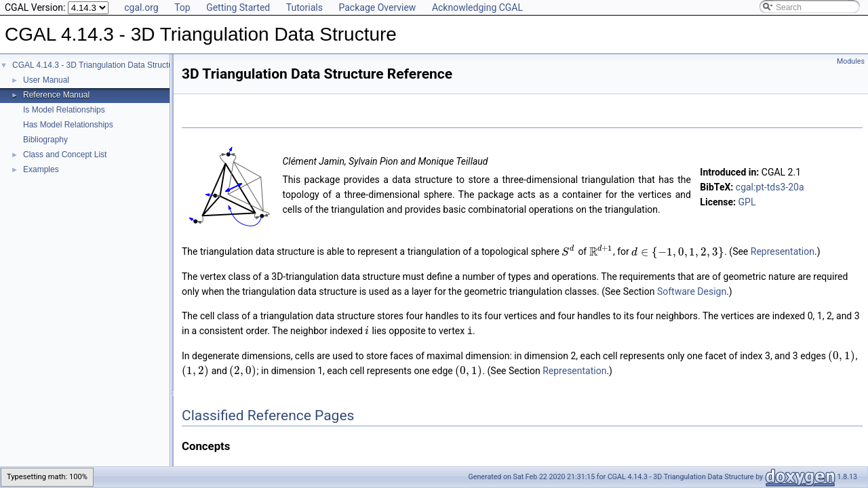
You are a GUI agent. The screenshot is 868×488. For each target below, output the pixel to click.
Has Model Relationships (68, 125)
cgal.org (141, 7)
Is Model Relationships (64, 110)
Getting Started (238, 7)
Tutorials (304, 7)
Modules (851, 61)
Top (182, 7)
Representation (783, 252)
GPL (747, 202)
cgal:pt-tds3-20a (770, 187)
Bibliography (45, 140)
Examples (41, 169)
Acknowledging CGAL (477, 7)
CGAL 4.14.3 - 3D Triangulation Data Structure (96, 65)
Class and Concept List (65, 155)
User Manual (46, 80)
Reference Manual (56, 95)
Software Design (692, 291)
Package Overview (377, 7)
